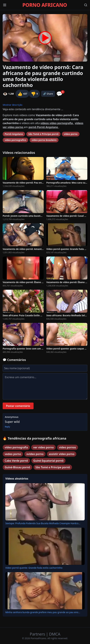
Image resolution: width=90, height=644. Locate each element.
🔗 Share (48, 94)
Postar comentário (18, 406)
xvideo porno (35, 454)
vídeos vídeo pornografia (57, 123)
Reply (7, 427)
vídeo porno (71, 134)
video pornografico (15, 140)
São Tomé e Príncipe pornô (43, 134)
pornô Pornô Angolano (44, 127)
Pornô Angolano (14, 134)
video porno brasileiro (44, 140)
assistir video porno (62, 454)
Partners (38, 634)
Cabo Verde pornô (16, 461)
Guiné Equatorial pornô (48, 461)
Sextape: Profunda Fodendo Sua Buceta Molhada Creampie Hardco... (43, 523)
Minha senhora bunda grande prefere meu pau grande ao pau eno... (43, 612)
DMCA (55, 634)
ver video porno (43, 447)
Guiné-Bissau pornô (17, 467)
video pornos (67, 447)
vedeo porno (13, 454)
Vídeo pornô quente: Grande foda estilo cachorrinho (34, 568)
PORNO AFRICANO (45, 5)
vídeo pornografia (16, 447)
